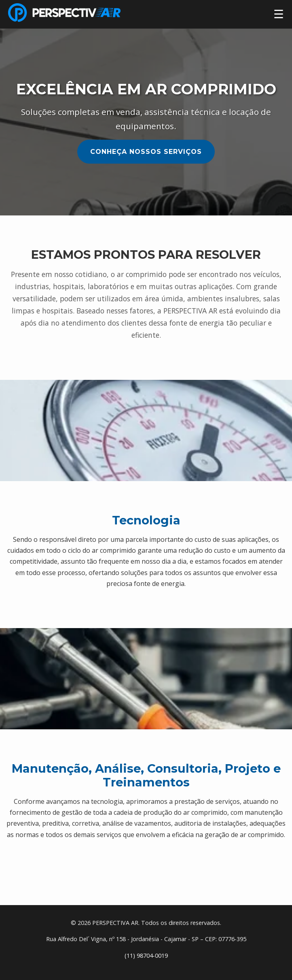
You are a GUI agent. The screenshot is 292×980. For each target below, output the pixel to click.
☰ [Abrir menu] (279, 14)
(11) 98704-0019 (146, 955)
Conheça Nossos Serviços (146, 152)
